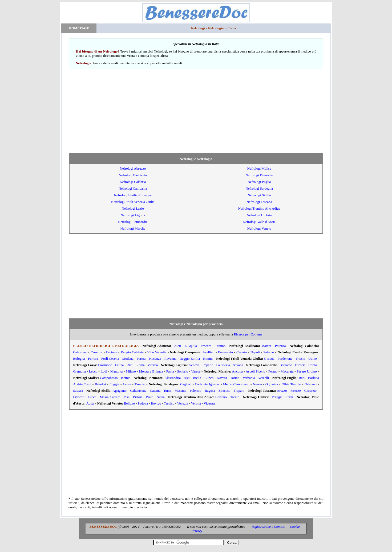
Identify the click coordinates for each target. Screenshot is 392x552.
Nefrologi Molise (259, 168)
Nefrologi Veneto (259, 228)
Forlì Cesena (110, 359)
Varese (196, 371)
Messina (180, 391)
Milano (131, 371)
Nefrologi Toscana (259, 202)
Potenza (280, 346)
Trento (235, 397)
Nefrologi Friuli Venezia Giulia (133, 202)
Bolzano (221, 397)
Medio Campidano (236, 384)
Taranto (140, 384)
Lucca (92, 397)
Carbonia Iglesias (207, 384)
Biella (197, 378)
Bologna (79, 359)
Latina (119, 365)
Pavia (170, 371)
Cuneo (209, 378)
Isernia (126, 378)
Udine (313, 359)
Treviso (169, 403)
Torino (235, 378)
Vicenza (209, 403)
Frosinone (105, 365)
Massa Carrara (110, 397)
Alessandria (173, 378)
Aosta (90, 403)
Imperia (208, 365)
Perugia (277, 397)
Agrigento (120, 391)
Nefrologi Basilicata (133, 175)
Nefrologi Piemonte (259, 175)
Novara (222, 378)
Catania (155, 391)
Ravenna (170, 359)
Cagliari (186, 384)
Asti (187, 378)
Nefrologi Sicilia (259, 195)
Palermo (195, 391)
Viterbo (153, 365)
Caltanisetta (138, 391)
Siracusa (224, 391)
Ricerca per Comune (248, 334)
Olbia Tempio (291, 384)
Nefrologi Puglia (259, 182)
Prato (150, 397)
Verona (196, 403)
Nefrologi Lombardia (133, 222)
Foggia (114, 384)
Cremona (79, 371)
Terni (290, 397)
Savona (238, 365)
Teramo (220, 346)
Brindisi (100, 384)
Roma (141, 365)
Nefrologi (133, 168)
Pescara (206, 346)
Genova (194, 365)
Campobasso (109, 378)
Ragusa (210, 391)
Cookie (295, 527)
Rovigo (156, 403)
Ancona (237, 371)
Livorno (79, 397)
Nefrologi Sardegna (259, 188)
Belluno (129, 403)
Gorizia (269, 359)
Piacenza (155, 359)
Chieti (177, 346)
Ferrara (93, 359)
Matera (266, 346)
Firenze (296, 391)
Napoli (255, 352)
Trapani (239, 391)
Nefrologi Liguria (133, 215)
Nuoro (257, 384)
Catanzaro (80, 352)
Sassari (78, 391)
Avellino (209, 352)
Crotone (112, 352)
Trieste (300, 359)
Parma (141, 359)
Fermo (273, 371)
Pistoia (138, 397)
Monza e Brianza (151, 371)
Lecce (127, 384)
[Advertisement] (196, 111)
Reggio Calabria (132, 352)
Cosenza (96, 352)
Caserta (242, 352)
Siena (161, 397)
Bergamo (286, 365)
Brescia (300, 365)
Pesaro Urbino (307, 371)
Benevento (225, 352)
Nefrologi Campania (133, 188)
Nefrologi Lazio (133, 208)
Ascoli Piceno (255, 371)
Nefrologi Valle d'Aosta (259, 222)
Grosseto (310, 391)
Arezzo (282, 391)
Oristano (311, 384)
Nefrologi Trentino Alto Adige (259, 208)
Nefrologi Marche (133, 228)
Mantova (116, 371)
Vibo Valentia (157, 352)
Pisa (127, 397)
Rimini (208, 359)
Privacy (197, 531)
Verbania (249, 378)
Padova (143, 403)
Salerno (269, 352)
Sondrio (183, 371)
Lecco (93, 371)
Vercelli (264, 378)
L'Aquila (191, 346)
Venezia (183, 403)
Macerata (287, 371)
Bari (302, 378)
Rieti (130, 365)
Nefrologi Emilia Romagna (133, 195)
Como (313, 365)
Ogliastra (272, 384)
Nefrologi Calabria (133, 182)
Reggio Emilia (190, 359)
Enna (168, 391)
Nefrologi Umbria (259, 215)
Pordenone (285, 359)
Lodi (104, 371)
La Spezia (223, 365)
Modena (128, 359)
